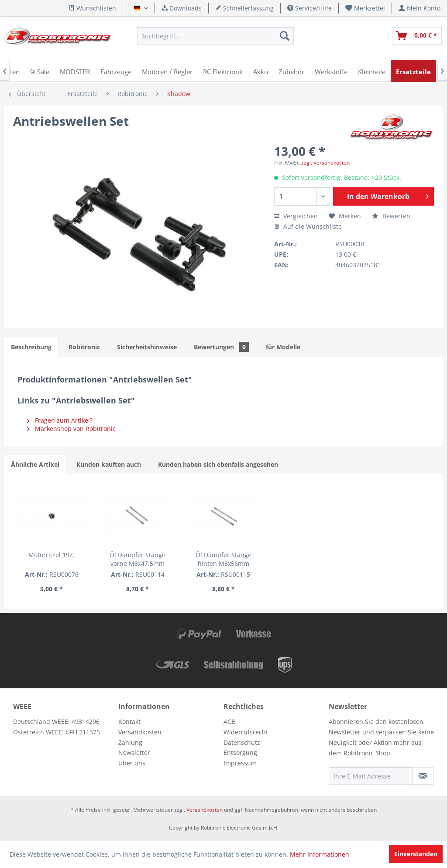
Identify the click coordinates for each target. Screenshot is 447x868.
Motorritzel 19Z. (52, 555)
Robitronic (84, 347)
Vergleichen (296, 216)
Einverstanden (416, 854)
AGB (230, 722)
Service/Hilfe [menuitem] (309, 8)
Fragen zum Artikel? (60, 420)
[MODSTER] (75, 71)
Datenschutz (242, 742)
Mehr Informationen (320, 854)
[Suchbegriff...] (215, 36)
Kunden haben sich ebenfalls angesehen (218, 464)
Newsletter (134, 753)
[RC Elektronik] (223, 71)
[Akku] (261, 71)
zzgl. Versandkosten (325, 163)
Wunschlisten (92, 8)
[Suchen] (285, 36)
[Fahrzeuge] (116, 71)
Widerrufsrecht (246, 732)
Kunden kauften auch (109, 464)
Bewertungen (221, 347)
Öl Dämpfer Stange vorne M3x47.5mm (138, 559)
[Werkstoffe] (331, 71)
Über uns (132, 763)
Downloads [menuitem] (182, 8)
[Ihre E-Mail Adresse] (371, 776)
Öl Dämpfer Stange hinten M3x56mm (223, 559)
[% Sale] (40, 71)
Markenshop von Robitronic (71, 429)
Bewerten (391, 216)
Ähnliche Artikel (35, 464)
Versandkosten (140, 732)
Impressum (240, 763)
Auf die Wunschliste (308, 226)
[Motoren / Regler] (167, 71)
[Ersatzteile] (413, 71)
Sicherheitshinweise (147, 347)
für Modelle (283, 347)
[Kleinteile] (372, 71)
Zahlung (130, 742)
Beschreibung (31, 347)
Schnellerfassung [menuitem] (244, 8)
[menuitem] (365, 8)
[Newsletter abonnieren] (423, 776)
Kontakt (129, 722)
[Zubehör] (291, 71)
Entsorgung (240, 753)
